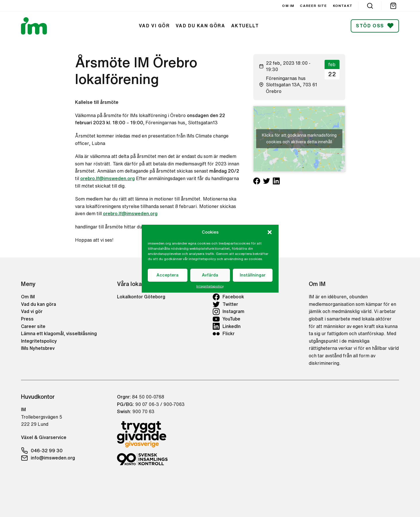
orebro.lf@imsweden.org (108, 178)
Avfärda (210, 275)
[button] (270, 232)
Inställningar (253, 275)
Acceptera (167, 275)
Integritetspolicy (210, 286)
